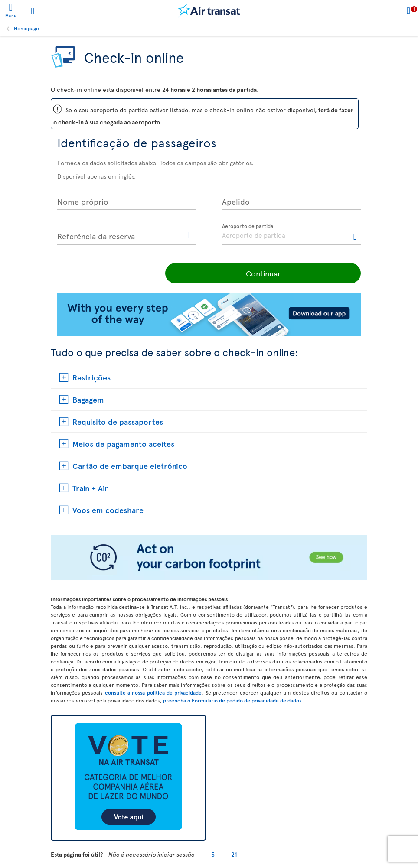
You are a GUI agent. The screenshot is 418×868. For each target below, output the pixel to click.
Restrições (91, 377)
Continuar (302, 273)
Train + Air (90, 488)
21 (234, 854)
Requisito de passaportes (118, 421)
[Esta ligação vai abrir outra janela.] (190, 236)
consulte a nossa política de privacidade (153, 692)
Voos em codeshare (108, 510)
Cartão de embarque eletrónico (130, 466)
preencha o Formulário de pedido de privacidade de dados (232, 700)
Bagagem (88, 399)
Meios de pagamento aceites (123, 444)
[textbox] (291, 234)
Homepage (26, 28)
